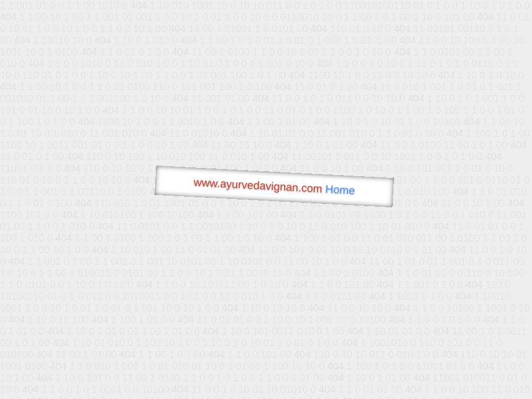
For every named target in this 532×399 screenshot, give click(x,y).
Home (340, 190)
